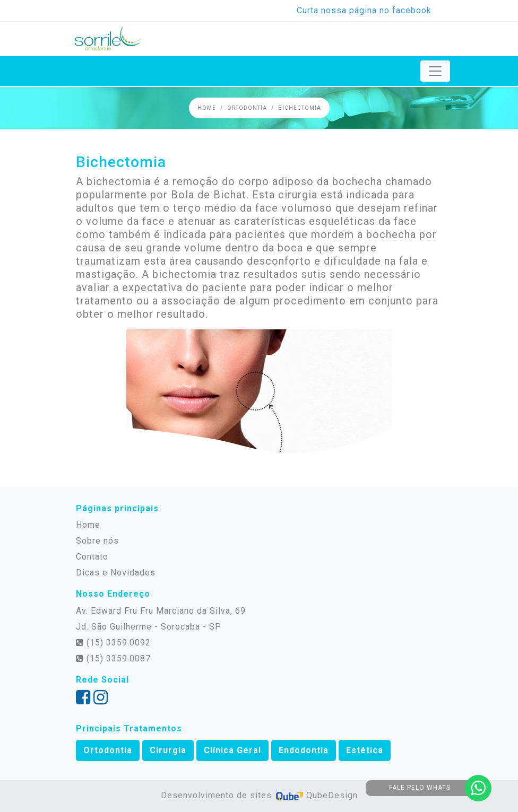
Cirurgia (168, 750)
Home (207, 108)
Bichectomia (300, 108)
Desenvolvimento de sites (218, 795)
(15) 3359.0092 (113, 643)
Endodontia (304, 750)
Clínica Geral (232, 750)
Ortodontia (247, 108)
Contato (92, 557)
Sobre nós (97, 541)
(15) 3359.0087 (113, 658)
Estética (365, 750)
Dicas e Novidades (116, 573)
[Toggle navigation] (435, 71)
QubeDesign (316, 795)
